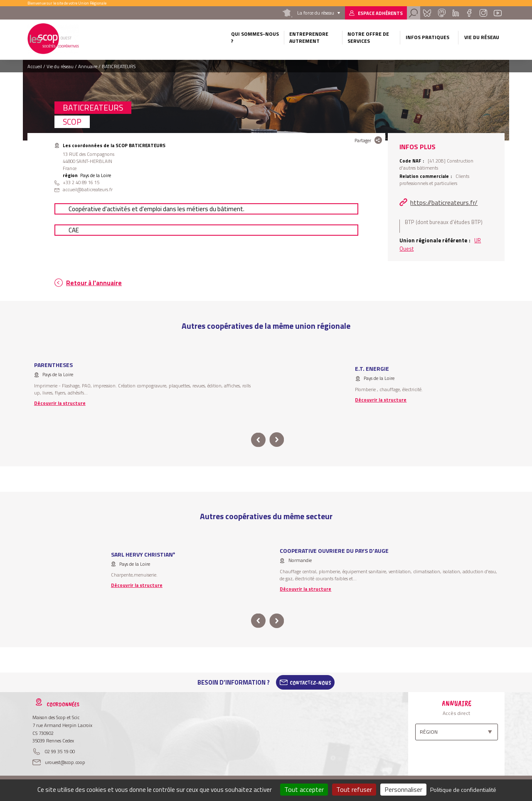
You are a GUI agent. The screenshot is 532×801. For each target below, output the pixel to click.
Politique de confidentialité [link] (463, 790)
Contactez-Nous (310, 683)
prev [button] (258, 440)
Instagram (483, 13)
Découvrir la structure (60, 403)
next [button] (277, 440)
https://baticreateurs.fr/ (444, 202)
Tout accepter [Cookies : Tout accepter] (304, 789)
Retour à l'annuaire (94, 283)
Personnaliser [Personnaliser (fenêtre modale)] (403, 789)
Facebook (469, 13)
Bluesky (427, 13)
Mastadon (441, 13)
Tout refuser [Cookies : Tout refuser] (354, 789)
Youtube (498, 13)
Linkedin (456, 13)
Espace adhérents (380, 13)
